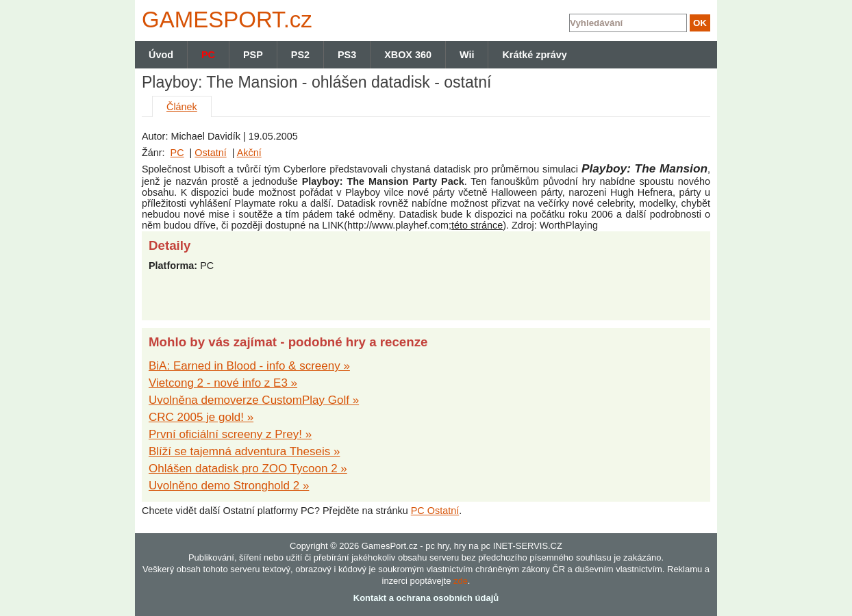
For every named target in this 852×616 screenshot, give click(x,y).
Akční (249, 153)
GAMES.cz (224, 20)
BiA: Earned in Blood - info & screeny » (249, 366)
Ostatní (210, 153)
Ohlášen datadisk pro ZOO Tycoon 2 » (248, 469)
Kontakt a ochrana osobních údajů (426, 598)
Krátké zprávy (534, 55)
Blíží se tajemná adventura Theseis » (244, 451)
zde (461, 581)
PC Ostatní (435, 511)
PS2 (300, 55)
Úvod (161, 55)
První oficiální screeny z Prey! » (230, 434)
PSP (253, 55)
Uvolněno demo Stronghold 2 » (229, 486)
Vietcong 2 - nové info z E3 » (223, 383)
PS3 (347, 55)
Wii (467, 55)
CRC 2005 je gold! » (201, 417)
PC (177, 153)
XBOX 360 (408, 55)
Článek (182, 107)
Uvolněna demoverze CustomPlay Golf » (254, 400)
